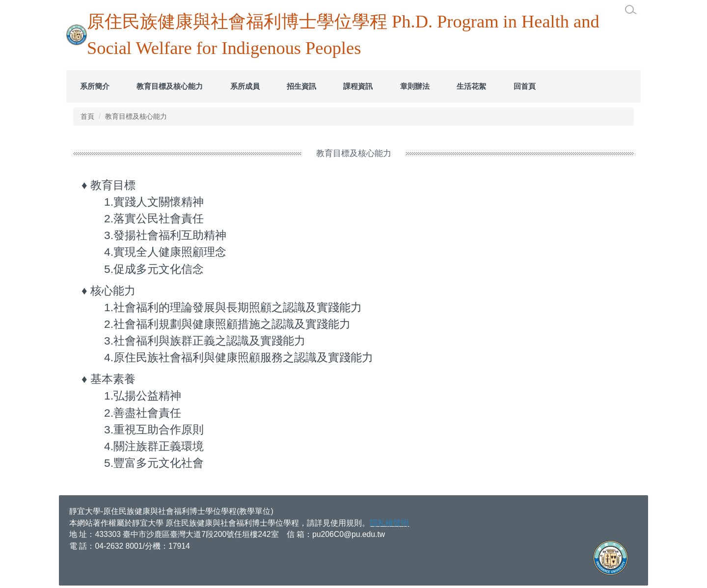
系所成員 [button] (245, 86)
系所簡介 (95, 86)
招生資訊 (301, 86)
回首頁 (525, 86)
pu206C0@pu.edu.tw (349, 534)
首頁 (87, 116)
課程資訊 (358, 86)
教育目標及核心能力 (170, 86)
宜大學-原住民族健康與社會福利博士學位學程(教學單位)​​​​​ (175, 511)
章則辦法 (415, 86)
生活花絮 (471, 86)
